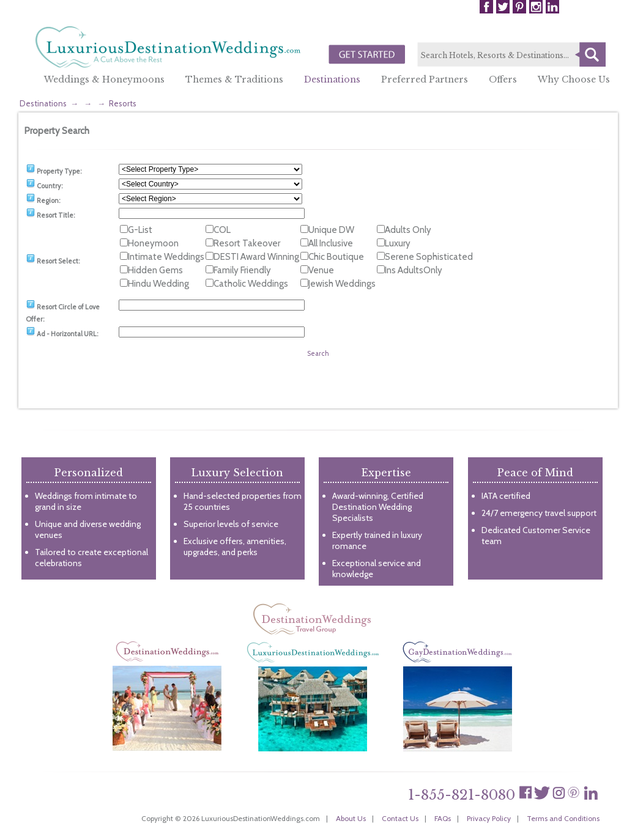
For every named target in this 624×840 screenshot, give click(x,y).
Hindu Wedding (158, 284)
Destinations (332, 79)
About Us (351, 818)
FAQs (443, 818)
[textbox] (511, 55)
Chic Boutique (336, 257)
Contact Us (400, 818)
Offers (503, 79)
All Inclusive (331, 243)
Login (584, 7)
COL (222, 230)
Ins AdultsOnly (414, 270)
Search (590, 54)
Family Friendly (242, 270)
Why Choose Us (574, 79)
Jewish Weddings (342, 284)
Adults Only (408, 230)
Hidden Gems (155, 270)
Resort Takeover (247, 243)
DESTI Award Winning (256, 257)
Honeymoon (153, 243)
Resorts (123, 103)
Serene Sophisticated (429, 257)
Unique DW (331, 230)
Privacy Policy (489, 818)
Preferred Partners (425, 79)
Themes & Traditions (234, 79)
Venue (321, 270)
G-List (140, 230)
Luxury (398, 243)
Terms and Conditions (563, 818)
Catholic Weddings (251, 284)
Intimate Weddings (166, 257)
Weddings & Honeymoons (104, 79)
